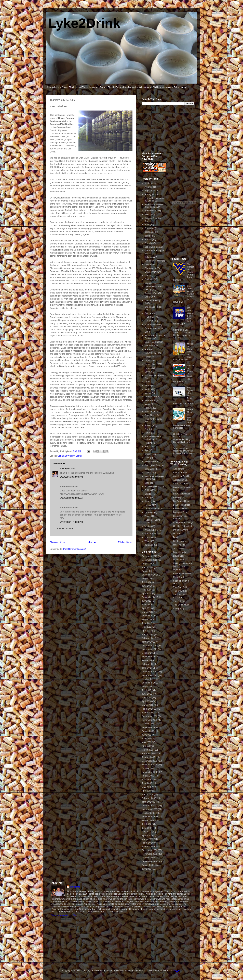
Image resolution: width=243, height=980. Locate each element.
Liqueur (148, 372)
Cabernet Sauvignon (154, 251)
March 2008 (148, 794)
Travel (147, 516)
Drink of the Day (152, 300)
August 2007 (148, 820)
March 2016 (148, 567)
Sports (148, 494)
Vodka (147, 526)
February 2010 (149, 709)
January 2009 (148, 757)
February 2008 (149, 798)
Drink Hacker (179, 541)
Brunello (148, 243)
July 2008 (146, 779)
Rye (146, 450)
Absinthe (149, 183)
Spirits (79, 456)
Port (146, 429)
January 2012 (148, 642)
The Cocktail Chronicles (179, 596)
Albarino (148, 187)
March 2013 (148, 612)
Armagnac (149, 194)
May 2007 (147, 832)
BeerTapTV (179, 497)
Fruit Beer (149, 317)
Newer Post (58, 542)
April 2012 (147, 631)
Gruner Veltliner (152, 342)
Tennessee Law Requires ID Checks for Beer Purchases (183, 451)
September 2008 (150, 772)
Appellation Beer (181, 480)
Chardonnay (150, 272)
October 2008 (148, 768)
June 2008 (147, 783)
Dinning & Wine (181, 530)
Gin (146, 332)
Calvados (149, 257)
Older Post (125, 542)
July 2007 (146, 824)
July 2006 (146, 869)
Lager (147, 360)
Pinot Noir (149, 415)
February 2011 (149, 664)
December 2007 (150, 806)
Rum (147, 447)
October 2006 (148, 858)
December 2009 (150, 716)
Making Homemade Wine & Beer (183, 565)
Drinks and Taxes (153, 307)
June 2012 (147, 623)
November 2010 (150, 675)
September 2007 (150, 817)
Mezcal (148, 393)
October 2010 (148, 679)
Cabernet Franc (152, 247)
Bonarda (149, 228)
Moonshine (150, 400)
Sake (147, 458)
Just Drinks (179, 548)
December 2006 (150, 850)
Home (92, 542)
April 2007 (147, 835)
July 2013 (146, 601)
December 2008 (150, 761)
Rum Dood (178, 577)
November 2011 (150, 649)
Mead (147, 382)
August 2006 (148, 865)
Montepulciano (152, 397)
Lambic (148, 368)
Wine (147, 541)
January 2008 (148, 802)
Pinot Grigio (150, 411)
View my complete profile (64, 915)
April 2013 (147, 608)
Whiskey (149, 537)
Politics (148, 425)
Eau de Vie (150, 313)
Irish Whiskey (151, 353)
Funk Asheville (152, 324)
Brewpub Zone (180, 512)
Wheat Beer (150, 534)
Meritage (149, 385)
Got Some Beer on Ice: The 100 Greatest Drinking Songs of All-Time (182, 438)
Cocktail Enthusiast (183, 526)
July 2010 (146, 690)
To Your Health (152, 509)
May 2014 (147, 590)
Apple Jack (150, 191)
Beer (147, 214)
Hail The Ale (179, 545)
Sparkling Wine (152, 486)
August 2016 (148, 564)
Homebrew (150, 346)
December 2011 (150, 645)
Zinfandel (149, 545)
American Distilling (182, 476)
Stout (147, 498)
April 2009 (147, 746)
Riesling (148, 443)
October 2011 (148, 653)
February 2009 (149, 753)
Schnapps (149, 469)
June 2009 (147, 738)
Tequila (148, 505)
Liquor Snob (179, 560)
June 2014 (147, 586)
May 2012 (147, 627)
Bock (147, 224)
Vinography (179, 608)
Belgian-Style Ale (153, 218)
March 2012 (148, 634)
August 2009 (148, 731)
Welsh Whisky (151, 530)
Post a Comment (65, 528)
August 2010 (148, 686)
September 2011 (150, 657)
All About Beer (180, 472)
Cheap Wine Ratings (183, 522)
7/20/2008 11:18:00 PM (71, 522)
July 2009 (146, 735)
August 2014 (148, 578)
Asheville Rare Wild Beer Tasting (154, 206)
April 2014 (147, 593)
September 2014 (150, 575)
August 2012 (148, 619)
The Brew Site (180, 591)
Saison (148, 454)
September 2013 (150, 597)
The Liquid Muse (181, 605)
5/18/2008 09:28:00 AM (71, 498)
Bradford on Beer (181, 505)
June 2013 (147, 605)
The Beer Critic (180, 587)
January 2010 (148, 713)
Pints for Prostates (153, 419)
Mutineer (177, 570)
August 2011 (148, 660)
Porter (147, 433)
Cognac (148, 283)
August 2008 (148, 776)
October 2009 (148, 724)
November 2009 (150, 720)
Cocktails (149, 279)
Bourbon (149, 236)
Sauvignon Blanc (153, 465)
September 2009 (150, 727)
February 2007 (149, 843)
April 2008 (147, 791)
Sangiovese (150, 461)
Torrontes (149, 512)
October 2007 (148, 813)
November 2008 (150, 765)
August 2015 (148, 571)
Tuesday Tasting (152, 520)
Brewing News (180, 509)
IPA (146, 349)
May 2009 (147, 742)
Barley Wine (150, 211)
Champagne (150, 268)
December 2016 (150, 560)
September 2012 (150, 616)
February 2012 (149, 638)
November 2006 (150, 854)
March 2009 (148, 750)
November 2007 (150, 809)
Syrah (147, 501)
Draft (175, 537)
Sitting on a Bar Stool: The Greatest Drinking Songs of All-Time (183, 334)
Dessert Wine (151, 293)
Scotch (148, 473)
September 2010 (150, 683)
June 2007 (147, 828)
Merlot (147, 389)
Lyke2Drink (84, 23)
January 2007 (148, 846)
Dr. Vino (177, 533)
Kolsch (148, 357)
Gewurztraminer (152, 328)
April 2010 (147, 701)
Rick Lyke (65, 469)
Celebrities (150, 264)
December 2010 (150, 672)
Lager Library (151, 364)
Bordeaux (149, 232)
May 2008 (147, 787)
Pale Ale (148, 408)
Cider (147, 276)
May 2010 (147, 698)
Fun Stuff (149, 321)
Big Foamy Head (181, 501)
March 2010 (148, 705)
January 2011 (148, 668)
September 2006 (150, 861)
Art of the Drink (180, 484)
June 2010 (147, 694)
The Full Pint (179, 601)
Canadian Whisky (66, 456)
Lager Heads (179, 552)
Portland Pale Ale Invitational (153, 438)
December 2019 (150, 556)
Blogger (176, 970)
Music (147, 404)
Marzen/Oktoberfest (154, 375)
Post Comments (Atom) (75, 549)
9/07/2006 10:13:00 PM (71, 477)
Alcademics (179, 469)
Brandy (148, 239)
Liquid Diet (178, 556)
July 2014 (146, 582)
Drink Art (149, 297)
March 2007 (148, 839)
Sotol (147, 483)
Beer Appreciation (182, 494)
